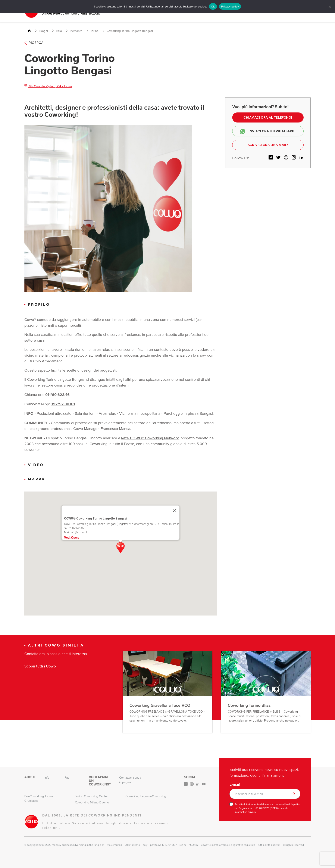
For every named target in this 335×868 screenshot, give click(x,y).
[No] (330, 7)
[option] (108, 208)
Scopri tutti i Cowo (40, 666)
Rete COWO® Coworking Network (150, 438)
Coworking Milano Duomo (92, 802)
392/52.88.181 (63, 404)
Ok (213, 7)
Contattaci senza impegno (130, 780)
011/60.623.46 (57, 394)
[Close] (174, 510)
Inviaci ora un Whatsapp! (268, 131)
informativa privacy (245, 812)
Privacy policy (230, 7)
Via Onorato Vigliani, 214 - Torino (48, 86)
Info (47, 777)
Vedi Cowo (72, 537)
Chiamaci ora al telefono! (268, 117)
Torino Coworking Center (91, 796)
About (30, 777)
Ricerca (34, 42)
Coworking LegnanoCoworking (146, 796)
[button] (120, 548)
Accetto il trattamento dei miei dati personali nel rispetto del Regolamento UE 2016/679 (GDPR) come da (267, 808)
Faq (67, 777)
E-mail (235, 784)
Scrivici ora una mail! (268, 145)
